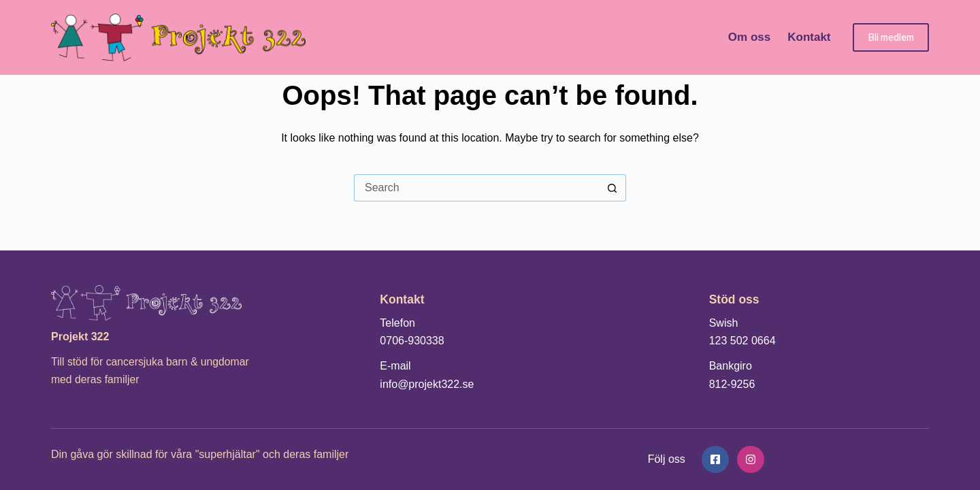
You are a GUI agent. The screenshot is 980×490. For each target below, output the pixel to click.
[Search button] (612, 188)
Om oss (749, 37)
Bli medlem (891, 37)
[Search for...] (476, 188)
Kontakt (809, 37)
